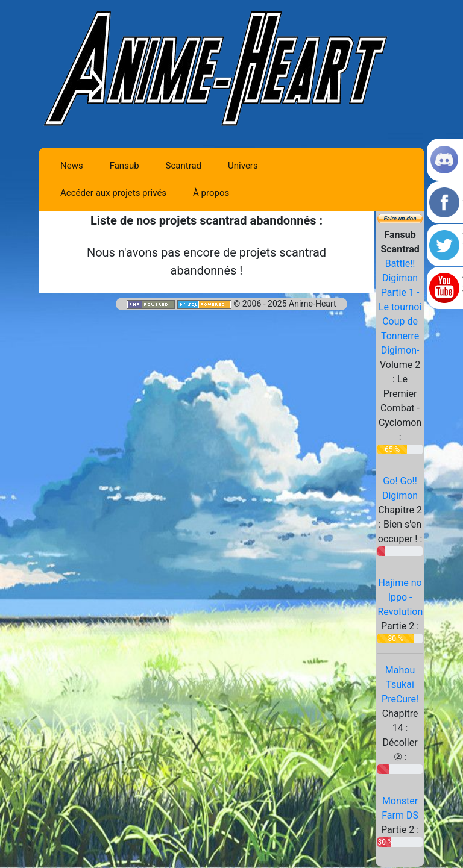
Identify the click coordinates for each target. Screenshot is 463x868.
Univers (243, 166)
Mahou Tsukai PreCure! (400, 685)
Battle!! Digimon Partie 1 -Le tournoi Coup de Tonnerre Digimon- (400, 307)
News (72, 166)
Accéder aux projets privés (113, 193)
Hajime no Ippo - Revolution (400, 597)
